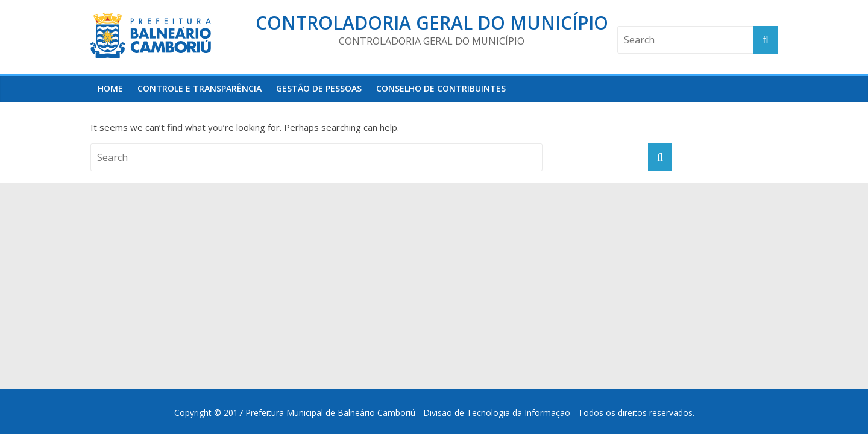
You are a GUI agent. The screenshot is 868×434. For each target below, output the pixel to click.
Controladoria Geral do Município (432, 23)
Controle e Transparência (200, 88)
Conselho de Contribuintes (441, 88)
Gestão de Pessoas (319, 88)
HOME (110, 88)
